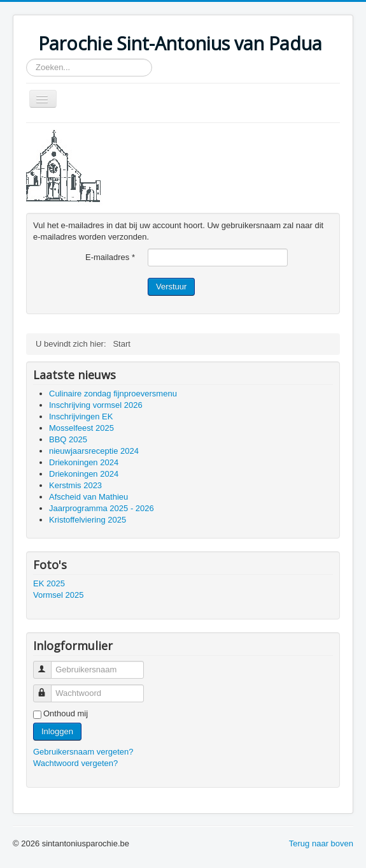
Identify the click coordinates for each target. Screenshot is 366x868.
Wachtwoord (48, 688)
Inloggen (57, 731)
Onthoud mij (66, 713)
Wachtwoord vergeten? (75, 763)
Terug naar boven (321, 843)
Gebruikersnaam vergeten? (83, 752)
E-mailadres (110, 257)
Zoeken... (26, 59)
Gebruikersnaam (48, 664)
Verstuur (171, 286)
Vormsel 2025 (59, 595)
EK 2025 (49, 583)
